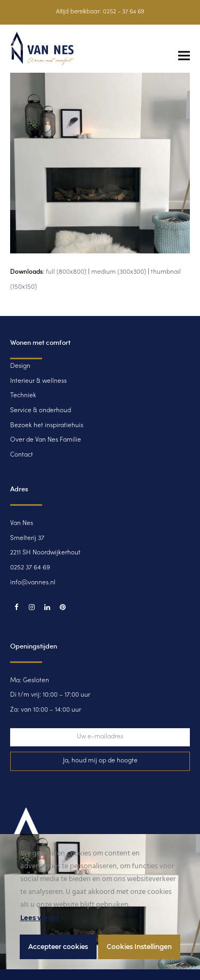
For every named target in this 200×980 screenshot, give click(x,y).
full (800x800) (66, 272)
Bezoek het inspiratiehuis (47, 426)
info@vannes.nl (33, 583)
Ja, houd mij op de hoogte (100, 761)
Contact (22, 455)
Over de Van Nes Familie (46, 440)
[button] (184, 56)
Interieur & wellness (38, 381)
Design (20, 366)
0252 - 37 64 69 (123, 12)
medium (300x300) (119, 272)
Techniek (23, 396)
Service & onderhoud (41, 411)
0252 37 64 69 (30, 568)
